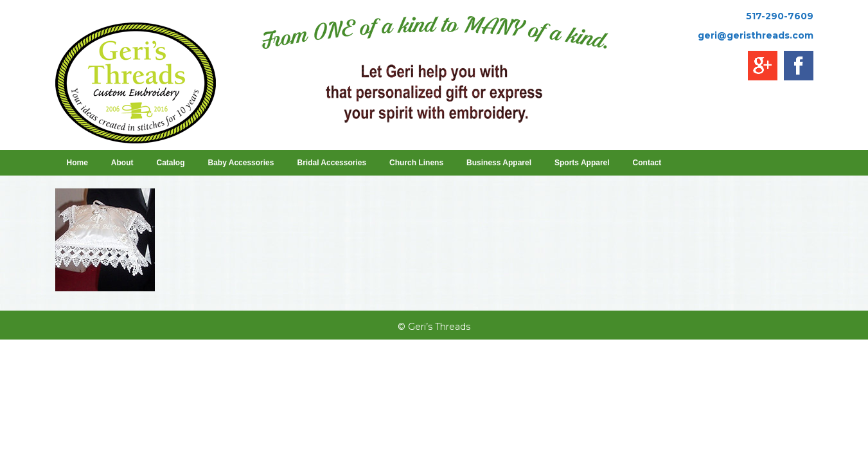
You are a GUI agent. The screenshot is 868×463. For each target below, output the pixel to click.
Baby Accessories (241, 163)
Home (77, 163)
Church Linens (416, 163)
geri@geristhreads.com (756, 35)
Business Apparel (499, 163)
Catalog (171, 163)
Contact (647, 163)
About (122, 163)
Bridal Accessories (332, 163)
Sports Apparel (582, 163)
